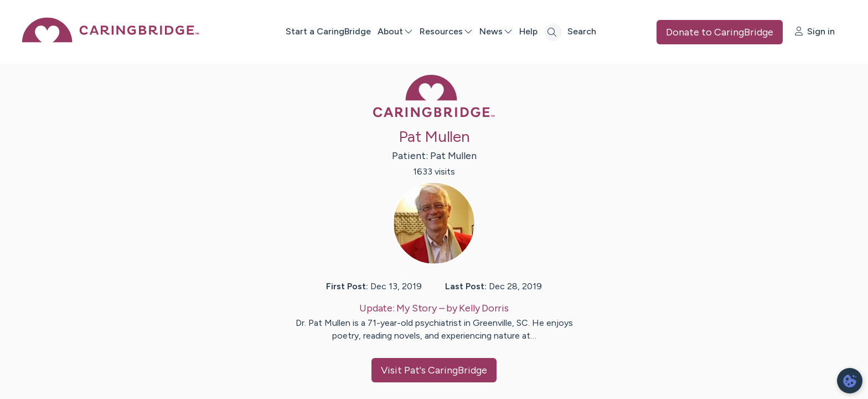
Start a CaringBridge (328, 31)
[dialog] (850, 381)
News (496, 31)
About (395, 31)
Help (528, 31)
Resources (446, 31)
